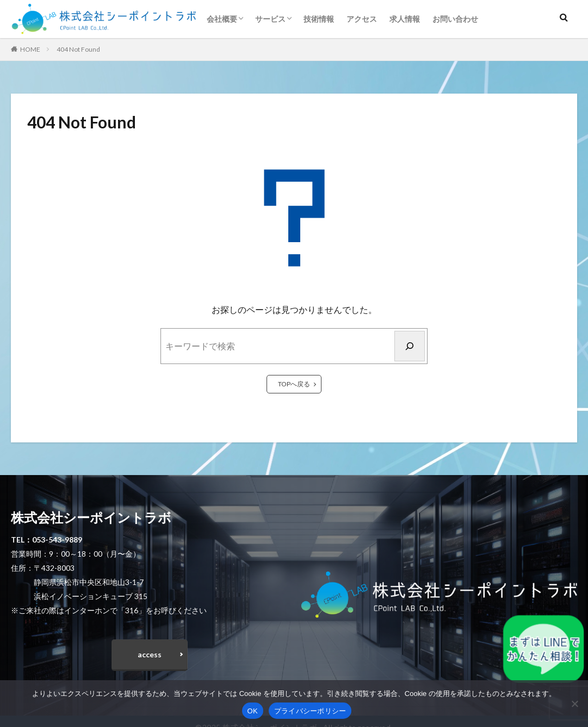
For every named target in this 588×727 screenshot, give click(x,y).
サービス (270, 19)
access (150, 655)
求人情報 (405, 19)
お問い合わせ (455, 19)
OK (253, 711)
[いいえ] (574, 704)
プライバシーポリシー (310, 711)
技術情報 (319, 19)
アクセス (362, 19)
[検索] (410, 346)
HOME (30, 49)
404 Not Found (78, 49)
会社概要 (222, 19)
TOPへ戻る (294, 384)
